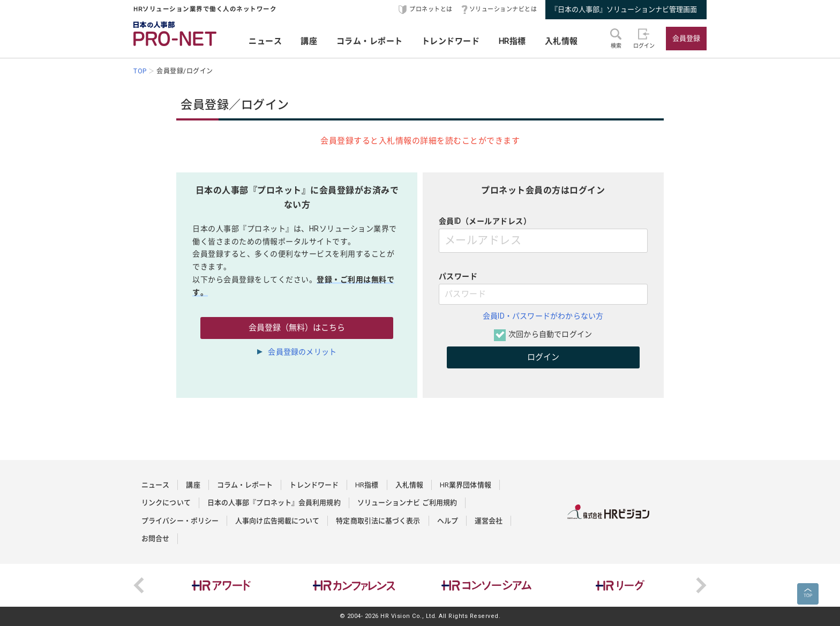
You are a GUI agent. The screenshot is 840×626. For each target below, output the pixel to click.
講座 (309, 41)
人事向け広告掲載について (277, 521)
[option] (221, 585)
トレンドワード (451, 41)
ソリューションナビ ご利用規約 (407, 503)
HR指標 (512, 41)
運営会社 (489, 521)
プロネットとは (431, 9)
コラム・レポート (370, 41)
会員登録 (686, 38)
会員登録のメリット (302, 352)
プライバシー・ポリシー (180, 521)
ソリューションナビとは (503, 9)
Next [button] (701, 585)
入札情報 (561, 41)
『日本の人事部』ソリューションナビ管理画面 (624, 9)
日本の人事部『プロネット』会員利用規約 (274, 503)
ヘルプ (448, 521)
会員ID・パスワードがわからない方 (543, 316)
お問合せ (155, 538)
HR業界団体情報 (466, 485)
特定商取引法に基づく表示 (378, 521)
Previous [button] (139, 585)
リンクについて (166, 503)
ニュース (265, 41)
